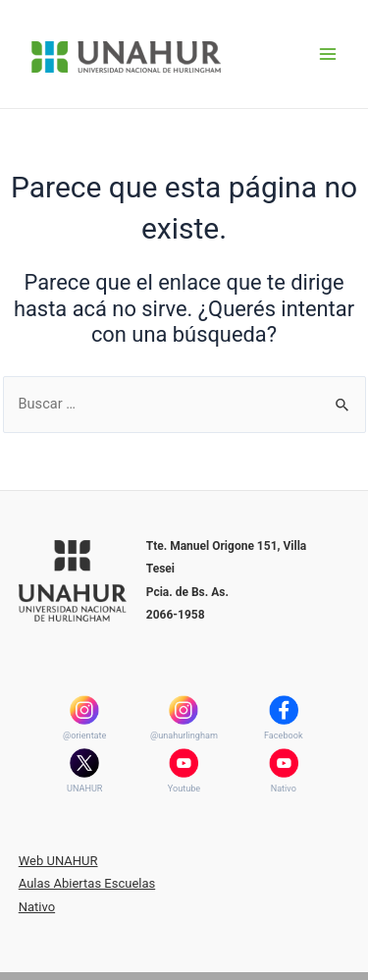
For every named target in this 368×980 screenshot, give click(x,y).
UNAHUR (84, 789)
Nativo (284, 789)
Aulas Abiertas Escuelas (87, 883)
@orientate (84, 735)
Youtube (184, 789)
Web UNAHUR (58, 861)
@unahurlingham (184, 735)
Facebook (284, 735)
